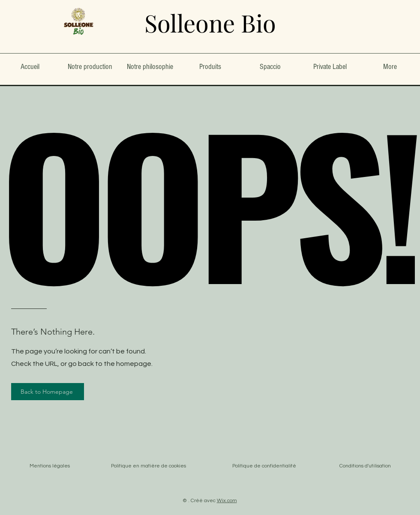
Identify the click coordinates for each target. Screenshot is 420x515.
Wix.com (227, 501)
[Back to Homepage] (48, 392)
